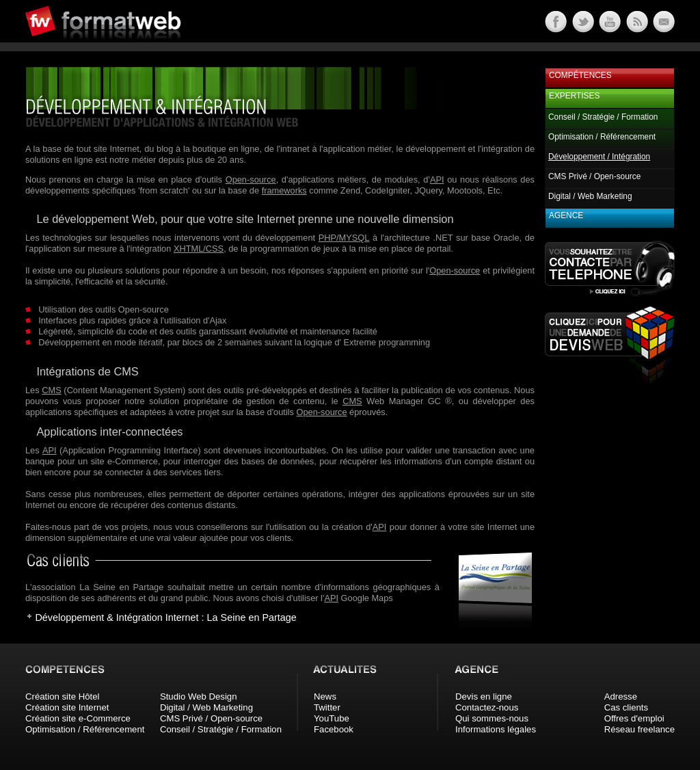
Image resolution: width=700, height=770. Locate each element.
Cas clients (627, 707)
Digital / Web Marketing (590, 196)
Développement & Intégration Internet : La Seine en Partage (165, 618)
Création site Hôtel (62, 696)
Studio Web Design (199, 696)
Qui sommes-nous (492, 718)
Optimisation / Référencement (602, 137)
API (437, 180)
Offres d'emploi (634, 718)
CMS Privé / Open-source (594, 176)
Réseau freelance (640, 729)
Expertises (574, 96)
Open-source (251, 180)
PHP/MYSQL (344, 238)
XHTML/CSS (199, 249)
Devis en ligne (484, 696)
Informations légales (496, 729)
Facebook (334, 729)
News (325, 696)
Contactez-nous (487, 707)
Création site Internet (67, 707)
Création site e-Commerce (78, 718)
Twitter (327, 707)
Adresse (621, 696)
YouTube (332, 718)
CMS (51, 390)
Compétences (580, 75)
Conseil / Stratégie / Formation (603, 117)
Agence (566, 215)
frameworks (284, 190)
